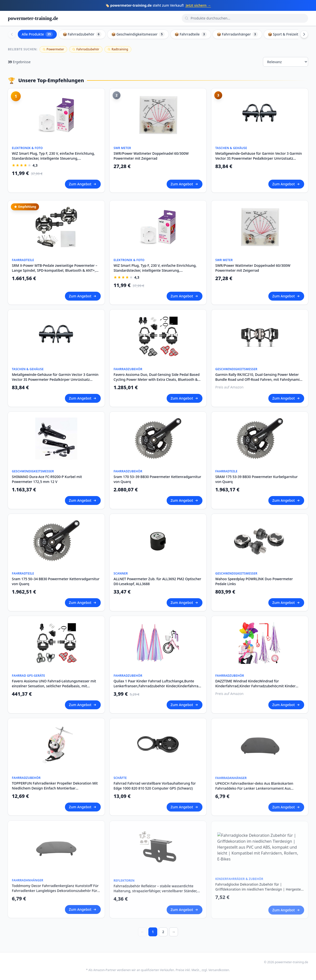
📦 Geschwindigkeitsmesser (138, 34)
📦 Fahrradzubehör (82, 34)
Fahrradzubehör (86, 49)
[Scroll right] (304, 34)
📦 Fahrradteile (191, 34)
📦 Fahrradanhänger (237, 34)
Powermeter (53, 49)
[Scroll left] (12, 34)
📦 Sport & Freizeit (287, 34)
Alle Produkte (37, 34)
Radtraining (118, 49)
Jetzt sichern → (198, 5)
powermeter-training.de (33, 18)
